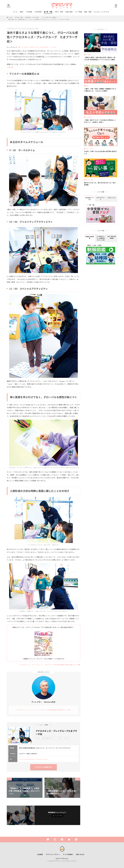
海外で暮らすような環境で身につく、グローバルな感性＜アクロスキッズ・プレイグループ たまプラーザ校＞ (39, 19)
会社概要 (40, 854)
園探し (22, 12)
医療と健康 (69, 12)
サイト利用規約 (68, 854)
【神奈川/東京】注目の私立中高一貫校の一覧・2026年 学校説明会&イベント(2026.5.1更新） (100, 59)
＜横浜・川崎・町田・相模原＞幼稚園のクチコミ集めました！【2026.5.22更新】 (100, 90)
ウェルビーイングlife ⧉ (101, 12)
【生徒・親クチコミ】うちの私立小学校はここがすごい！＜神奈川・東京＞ (100, 121)
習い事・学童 (48, 12)
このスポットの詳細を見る (43, 767)
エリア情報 (78, 12)
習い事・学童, (39, 47)
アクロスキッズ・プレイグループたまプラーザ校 (23, 28)
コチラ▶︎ (10, 67)
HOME (10, 17)
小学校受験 (38, 12)
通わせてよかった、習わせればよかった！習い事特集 (100, 184)
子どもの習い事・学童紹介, (28, 47)
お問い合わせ (80, 854)
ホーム (15, 12)
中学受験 (29, 12)
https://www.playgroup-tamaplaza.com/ (32, 759)
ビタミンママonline (62, 859)
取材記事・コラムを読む (32, 17)
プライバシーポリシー (53, 854)
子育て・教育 (59, 12)
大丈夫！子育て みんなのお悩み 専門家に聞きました (100, 152)
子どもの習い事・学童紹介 (49, 17)
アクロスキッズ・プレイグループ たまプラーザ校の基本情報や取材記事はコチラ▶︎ (50, 665)
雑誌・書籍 (88, 12)
